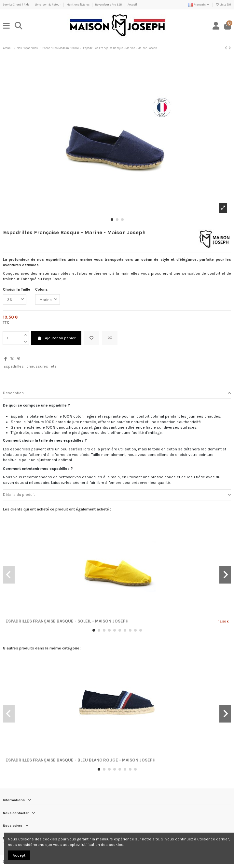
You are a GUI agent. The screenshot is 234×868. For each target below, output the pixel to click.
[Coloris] (48, 299)
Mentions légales (78, 5)
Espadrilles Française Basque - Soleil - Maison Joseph (67, 621)
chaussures (37, 366)
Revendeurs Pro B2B (109, 5)
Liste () (223, 5)
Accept (19, 855)
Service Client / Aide (16, 5)
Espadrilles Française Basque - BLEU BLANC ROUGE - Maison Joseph (81, 760)
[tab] (117, 393)
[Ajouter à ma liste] (91, 338)
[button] (112, 220)
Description (117, 393)
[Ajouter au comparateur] (110, 338)
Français (199, 5)
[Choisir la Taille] (15, 299)
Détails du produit (117, 495)
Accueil (132, 5)
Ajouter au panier (56, 338)
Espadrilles (14, 366)
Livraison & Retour (48, 5)
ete (54, 366)
